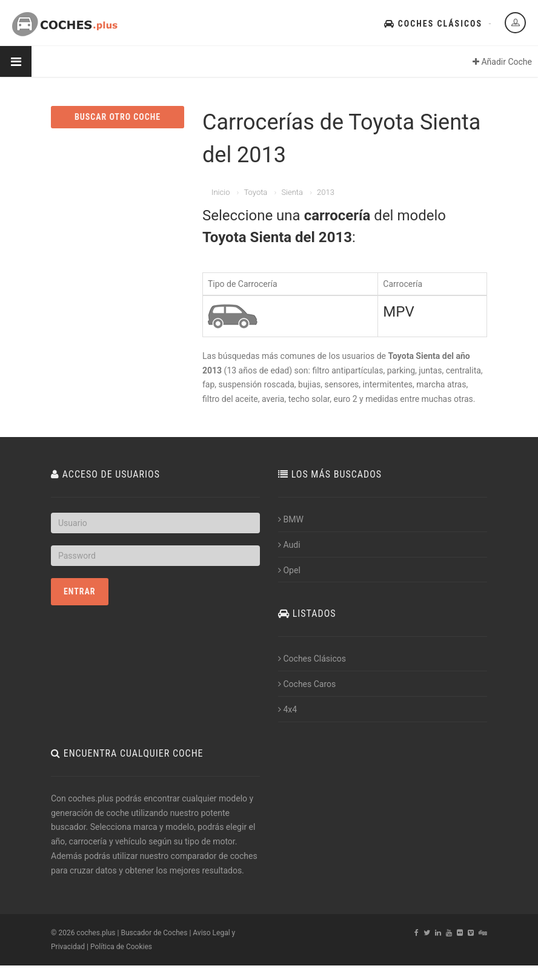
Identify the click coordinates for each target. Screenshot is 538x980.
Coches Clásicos (433, 24)
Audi (289, 545)
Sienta (292, 192)
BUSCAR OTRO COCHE (118, 117)
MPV (398, 312)
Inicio (221, 192)
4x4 (287, 709)
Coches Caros (307, 684)
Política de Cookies (121, 947)
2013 (326, 192)
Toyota (255, 192)
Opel (289, 570)
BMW (291, 519)
